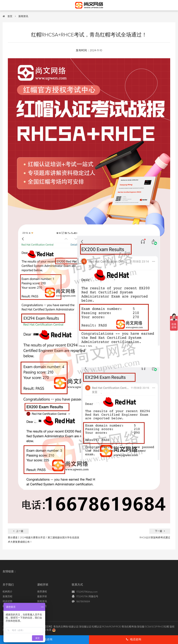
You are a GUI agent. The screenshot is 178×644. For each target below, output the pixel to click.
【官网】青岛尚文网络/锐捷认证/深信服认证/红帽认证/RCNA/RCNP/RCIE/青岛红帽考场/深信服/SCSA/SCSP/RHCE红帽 (106, 627)
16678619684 (83, 602)
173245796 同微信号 (87, 597)
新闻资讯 (23, 16)
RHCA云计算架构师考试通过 (155, 538)
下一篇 (160, 531)
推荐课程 (42, 592)
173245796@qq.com (87, 592)
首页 (10, 16)
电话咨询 (134, 639)
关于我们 (8, 585)
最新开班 (42, 597)
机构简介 (7, 592)
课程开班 (43, 585)
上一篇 (18, 531)
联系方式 (77, 585)
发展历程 (7, 597)
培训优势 (7, 601)
